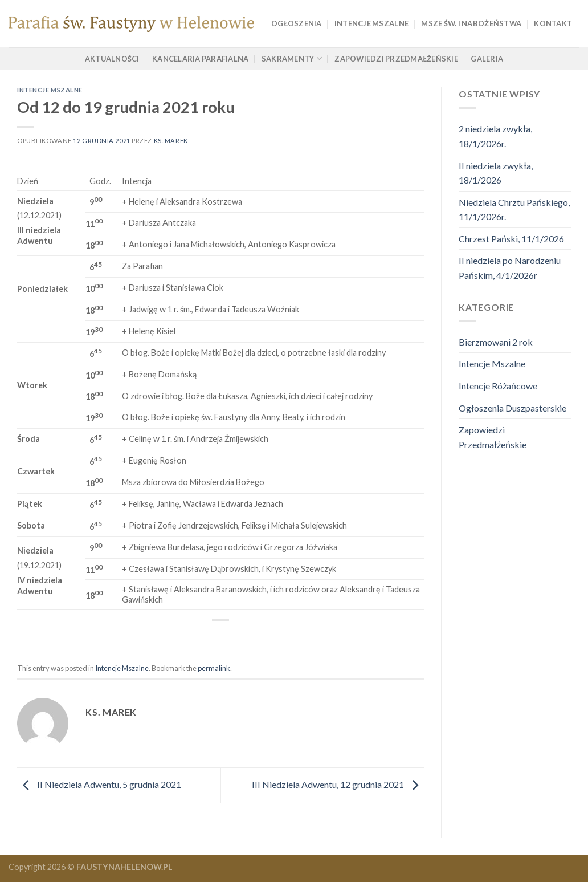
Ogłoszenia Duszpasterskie (513, 408)
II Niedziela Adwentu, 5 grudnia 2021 (99, 784)
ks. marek (171, 141)
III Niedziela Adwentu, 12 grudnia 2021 (338, 784)
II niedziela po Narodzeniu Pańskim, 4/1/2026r (510, 268)
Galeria (487, 59)
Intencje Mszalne (371, 23)
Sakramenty (292, 58)
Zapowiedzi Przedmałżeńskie (396, 59)
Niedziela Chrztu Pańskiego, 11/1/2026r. (514, 210)
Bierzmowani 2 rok (496, 342)
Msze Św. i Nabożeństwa (471, 23)
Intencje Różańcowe (498, 386)
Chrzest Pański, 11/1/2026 (511, 239)
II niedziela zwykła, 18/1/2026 (496, 173)
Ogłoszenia (297, 23)
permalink (214, 668)
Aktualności (112, 59)
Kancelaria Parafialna (200, 59)
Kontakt (553, 23)
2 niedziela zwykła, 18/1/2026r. (495, 136)
